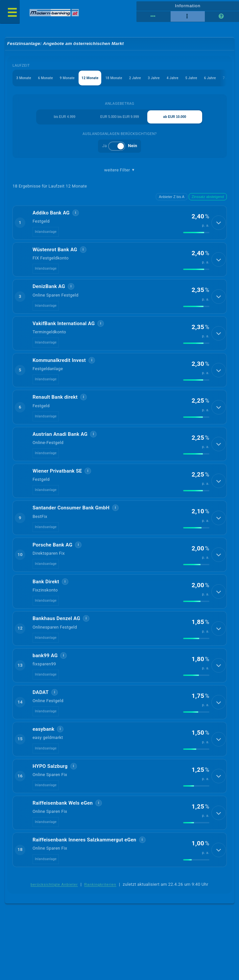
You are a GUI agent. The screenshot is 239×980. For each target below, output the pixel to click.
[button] (120, 227)
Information (188, 5)
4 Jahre (185, 80)
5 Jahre (205, 80)
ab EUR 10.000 (176, 120)
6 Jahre (225, 80)
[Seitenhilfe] (222, 16)
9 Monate (72, 80)
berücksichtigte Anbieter (54, 889)
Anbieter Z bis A (172, 201)
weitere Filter (120, 174)
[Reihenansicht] (154, 16)
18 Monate (121, 80)
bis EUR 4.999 (63, 120)
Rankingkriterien (100, 889)
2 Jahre (144, 80)
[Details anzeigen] (219, 227)
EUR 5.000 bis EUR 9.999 (120, 120)
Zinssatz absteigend (208, 201)
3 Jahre (165, 80)
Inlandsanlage (46, 236)
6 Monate (48, 80)
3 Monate (25, 80)
